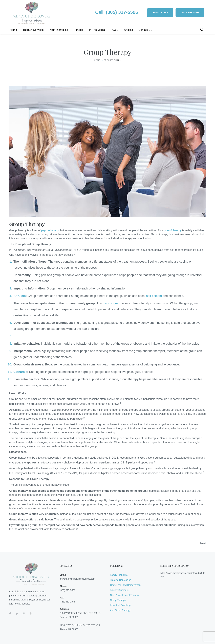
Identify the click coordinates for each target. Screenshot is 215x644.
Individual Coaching (120, 605)
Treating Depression (121, 580)
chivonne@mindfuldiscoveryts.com (77, 579)
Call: (117, 12)
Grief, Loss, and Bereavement (126, 585)
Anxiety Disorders (119, 590)
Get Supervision (190, 13)
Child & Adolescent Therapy (125, 595)
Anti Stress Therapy (120, 610)
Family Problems (119, 575)
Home (97, 60)
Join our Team (160, 13)
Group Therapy (118, 600)
